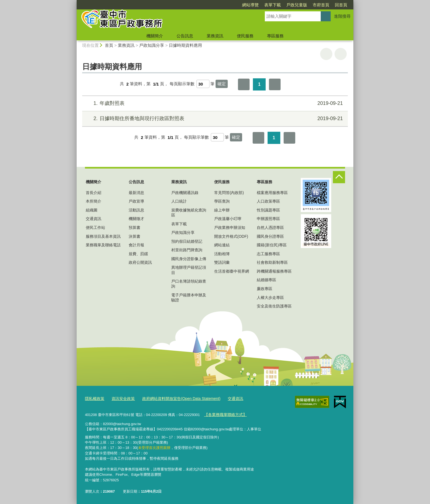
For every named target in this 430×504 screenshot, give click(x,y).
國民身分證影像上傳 (189, 259)
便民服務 (245, 36)
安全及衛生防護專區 (274, 306)
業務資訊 (215, 36)
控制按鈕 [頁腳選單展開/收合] (339, 177)
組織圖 (92, 210)
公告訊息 (185, 36)
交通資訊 (94, 219)
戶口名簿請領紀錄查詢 (189, 284)
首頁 (109, 45)
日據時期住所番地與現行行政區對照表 (214, 119)
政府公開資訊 (140, 262)
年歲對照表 (214, 103)
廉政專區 (265, 289)
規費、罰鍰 (138, 254)
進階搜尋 (342, 16)
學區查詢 (222, 201)
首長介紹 (94, 193)
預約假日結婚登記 (187, 241)
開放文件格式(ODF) (231, 236)
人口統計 (179, 201)
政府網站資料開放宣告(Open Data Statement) (176, 398)
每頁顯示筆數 (182, 84)
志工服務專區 (268, 254)
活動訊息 (136, 210)
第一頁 (244, 84)
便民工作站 (95, 228)
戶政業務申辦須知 (230, 228)
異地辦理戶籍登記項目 (189, 270)
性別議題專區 (268, 210)
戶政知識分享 (152, 45)
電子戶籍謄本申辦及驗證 (189, 298)
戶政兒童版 (297, 5)
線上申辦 (222, 210)
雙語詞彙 (222, 262)
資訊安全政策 (121, 398)
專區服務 (275, 36)
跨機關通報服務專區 (274, 271)
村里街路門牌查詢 (187, 250)
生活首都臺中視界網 (232, 271)
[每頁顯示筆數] (203, 84)
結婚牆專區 (266, 280)
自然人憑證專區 (270, 228)
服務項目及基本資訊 (103, 236)
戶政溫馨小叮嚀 (228, 219)
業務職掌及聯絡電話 (103, 245)
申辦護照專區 (268, 219)
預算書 (134, 228)
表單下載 (273, 5)
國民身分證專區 (270, 236)
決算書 (134, 236)
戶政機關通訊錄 (185, 193)
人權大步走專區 (270, 298)
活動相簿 (222, 254)
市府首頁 (321, 5)
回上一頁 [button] (341, 54)
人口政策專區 (268, 201)
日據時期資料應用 (185, 45)
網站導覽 (250, 5)
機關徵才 (136, 219)
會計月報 (136, 245)
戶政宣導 (136, 201)
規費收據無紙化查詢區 (189, 213)
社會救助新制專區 (272, 262)
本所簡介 (94, 201)
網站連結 (222, 245)
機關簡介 (155, 36)
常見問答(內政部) (229, 193)
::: (74, 2)
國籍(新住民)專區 (272, 245)
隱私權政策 (94, 398)
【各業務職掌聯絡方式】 (224, 414)
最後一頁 (275, 84)
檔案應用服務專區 (272, 193)
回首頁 (341, 5)
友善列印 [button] (326, 54)
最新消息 (136, 193)
